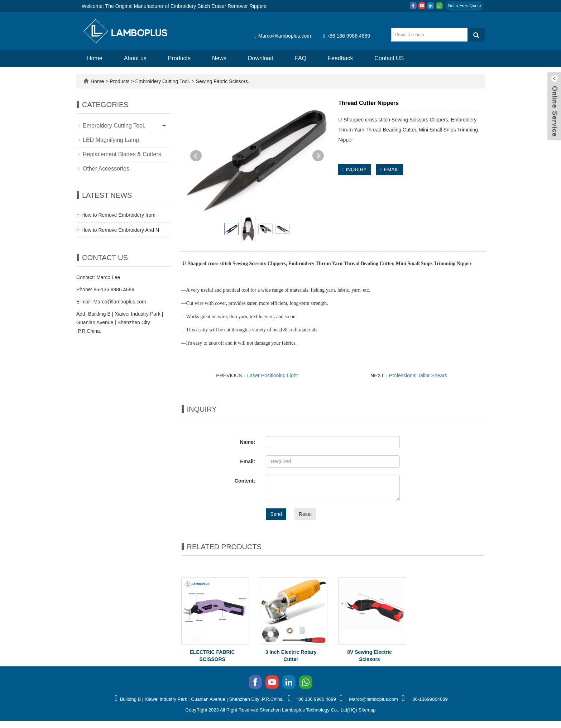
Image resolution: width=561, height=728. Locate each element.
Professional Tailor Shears (418, 375)
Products (179, 58)
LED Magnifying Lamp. (112, 140)
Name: (248, 442)
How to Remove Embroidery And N (120, 230)
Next (318, 156)
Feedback (340, 58)
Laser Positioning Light (273, 375)
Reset (305, 514)
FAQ (301, 58)
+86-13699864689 (429, 699)
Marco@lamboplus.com (283, 36)
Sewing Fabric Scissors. (222, 81)
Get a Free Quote (464, 6)
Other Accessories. (107, 169)
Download (261, 58)
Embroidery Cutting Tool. (163, 81)
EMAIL (390, 169)
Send (276, 514)
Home (95, 58)
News (219, 58)
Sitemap (367, 710)
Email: (248, 461)
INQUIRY (354, 169)
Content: (245, 481)
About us (135, 58)
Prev (196, 156)
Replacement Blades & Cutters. (123, 154)
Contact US (389, 58)
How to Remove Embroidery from (118, 215)
